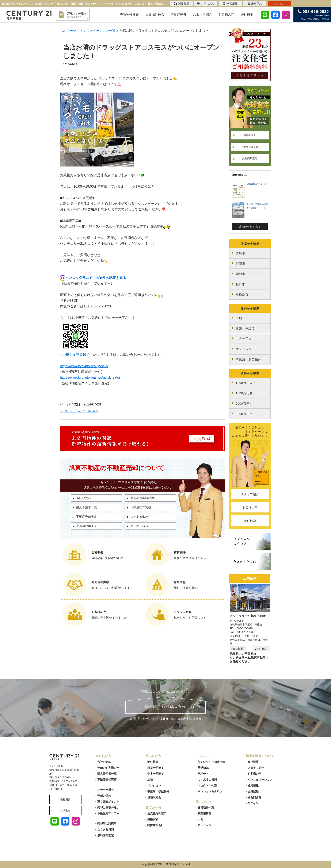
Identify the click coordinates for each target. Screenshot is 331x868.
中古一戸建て (245, 339)
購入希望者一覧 (87, 507)
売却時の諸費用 (107, 824)
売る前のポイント (88, 526)
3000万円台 (244, 414)
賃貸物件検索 (155, 14)
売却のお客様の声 (142, 498)
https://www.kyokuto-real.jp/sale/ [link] (84, 366)
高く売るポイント (108, 802)
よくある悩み (139, 517)
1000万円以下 (246, 383)
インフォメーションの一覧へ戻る (79, 411)
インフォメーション (260, 780)
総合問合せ (254, 797)
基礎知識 (203, 768)
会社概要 (247, 14)
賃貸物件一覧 (206, 807)
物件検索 (250, 521)
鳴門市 (241, 274)
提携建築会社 (156, 825)
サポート (203, 774)
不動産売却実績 (141, 507)
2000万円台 (244, 404)
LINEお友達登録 (74, 355)
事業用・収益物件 (248, 359)
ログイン (253, 803)
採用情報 (253, 785)
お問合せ (65, 811)
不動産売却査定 (87, 517)
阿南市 (241, 263)
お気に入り (206, 4)
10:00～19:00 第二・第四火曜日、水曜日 (313, 15)
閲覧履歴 (181, 4)
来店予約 (255, 4)
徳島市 (241, 253)
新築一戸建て (245, 328)
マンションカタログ (210, 791)
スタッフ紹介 (202, 14)
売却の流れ (104, 796)
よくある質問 (106, 829)
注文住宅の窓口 (157, 813)
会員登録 (253, 791)
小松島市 (242, 295)
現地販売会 (154, 797)
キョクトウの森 (207, 785)
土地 (239, 318)
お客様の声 (226, 14)
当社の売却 (84, 498)
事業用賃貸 (204, 813)
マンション (244, 349)
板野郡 (241, 284)
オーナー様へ (139, 526)
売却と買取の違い (108, 807)
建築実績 (153, 819)
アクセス (262, 649)
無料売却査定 (250, 158)
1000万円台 (244, 393)
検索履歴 (230, 4)
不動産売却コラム (108, 813)
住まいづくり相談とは (211, 762)
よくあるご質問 (207, 780)
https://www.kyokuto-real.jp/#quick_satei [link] (90, 377)
